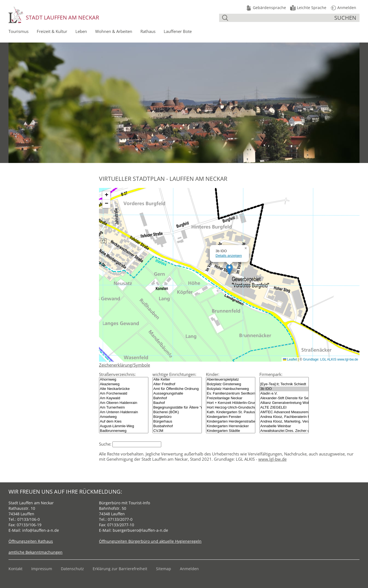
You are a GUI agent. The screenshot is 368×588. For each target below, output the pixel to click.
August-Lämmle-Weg (124, 426)
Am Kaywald (124, 398)
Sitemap (164, 569)
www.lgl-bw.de (272, 459)
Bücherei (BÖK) (177, 412)
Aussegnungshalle (177, 394)
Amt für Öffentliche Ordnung (177, 389)
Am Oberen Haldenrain (124, 403)
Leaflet (290, 359)
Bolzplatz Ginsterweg (231, 384)
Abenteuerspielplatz (231, 380)
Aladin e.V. (284, 394)
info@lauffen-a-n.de (41, 530)
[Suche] (282, 18)
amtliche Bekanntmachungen (36, 552)
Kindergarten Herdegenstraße (231, 422)
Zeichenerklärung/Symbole (124, 365)
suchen (345, 18)
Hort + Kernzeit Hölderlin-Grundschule (231, 403)
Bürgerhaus (177, 422)
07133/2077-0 (120, 519)
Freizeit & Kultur (52, 31)
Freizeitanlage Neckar (231, 398)
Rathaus (148, 31)
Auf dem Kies (124, 422)
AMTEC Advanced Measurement (284, 412)
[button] (229, 269)
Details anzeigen (229, 256)
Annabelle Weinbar (284, 426)
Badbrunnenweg (124, 431)
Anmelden (189, 569)
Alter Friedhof (177, 384)
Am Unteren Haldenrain (124, 412)
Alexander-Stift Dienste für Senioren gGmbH (284, 398)
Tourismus (19, 31)
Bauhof (177, 403)
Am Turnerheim (124, 408)
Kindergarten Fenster (231, 417)
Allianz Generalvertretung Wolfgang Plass (284, 403)
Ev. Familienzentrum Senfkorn (231, 394)
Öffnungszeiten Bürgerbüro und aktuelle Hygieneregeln (150, 541)
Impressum (42, 569)
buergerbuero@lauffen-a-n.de (140, 530)
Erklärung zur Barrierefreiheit (120, 569)
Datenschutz (72, 569)
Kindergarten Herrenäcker (231, 426)
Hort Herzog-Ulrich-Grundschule (231, 408)
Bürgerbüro (177, 417)
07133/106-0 (29, 519)
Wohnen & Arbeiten (114, 31)
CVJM (177, 431)
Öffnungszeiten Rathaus (31, 541)
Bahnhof (177, 398)
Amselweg (124, 417)
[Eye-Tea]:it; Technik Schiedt (284, 384)
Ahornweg (124, 380)
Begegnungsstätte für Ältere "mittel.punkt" (177, 408)
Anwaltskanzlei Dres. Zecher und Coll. (284, 431)
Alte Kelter (177, 380)
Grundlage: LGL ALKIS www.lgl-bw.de (331, 359)
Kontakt (15, 569)
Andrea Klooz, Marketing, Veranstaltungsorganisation (284, 422)
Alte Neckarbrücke (124, 389)
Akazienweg (124, 384)
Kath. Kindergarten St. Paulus (231, 412)
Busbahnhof (177, 426)
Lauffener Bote (178, 31)
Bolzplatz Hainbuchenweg (231, 389)
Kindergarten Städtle (231, 431)
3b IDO (284, 389)
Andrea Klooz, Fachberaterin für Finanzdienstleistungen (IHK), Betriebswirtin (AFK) (284, 417)
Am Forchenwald (124, 394)
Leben (81, 31)
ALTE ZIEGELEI (284, 408)
